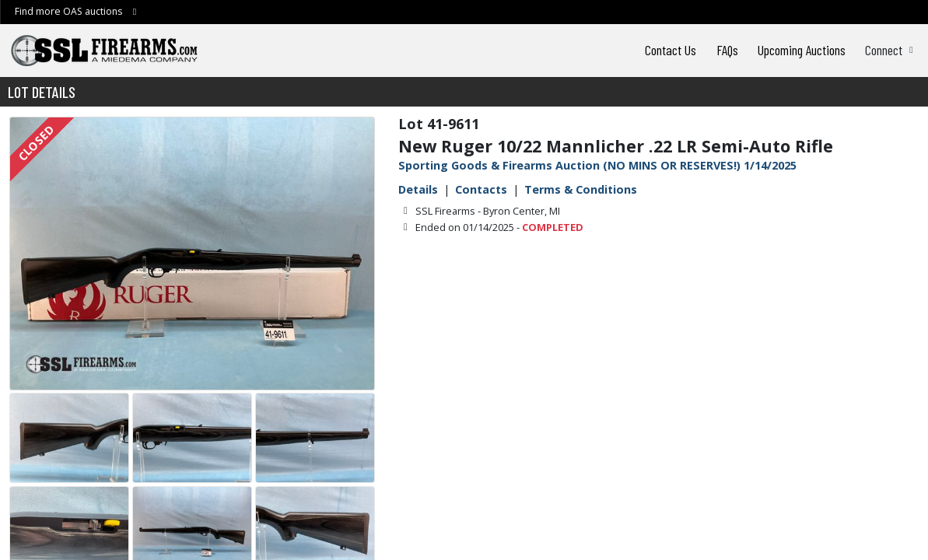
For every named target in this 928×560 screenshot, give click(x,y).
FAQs (727, 50)
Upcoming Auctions (802, 50)
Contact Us (671, 50)
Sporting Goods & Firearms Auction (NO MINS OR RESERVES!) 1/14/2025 (597, 165)
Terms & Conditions (581, 189)
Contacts (481, 189)
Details (418, 189)
